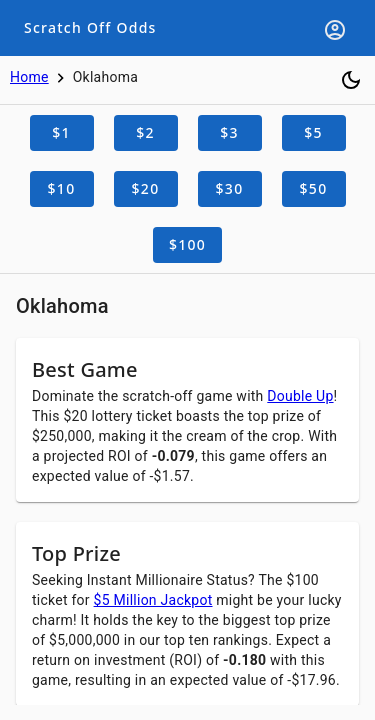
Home (29, 77)
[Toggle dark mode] (351, 80)
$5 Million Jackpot (153, 600)
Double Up (300, 396)
